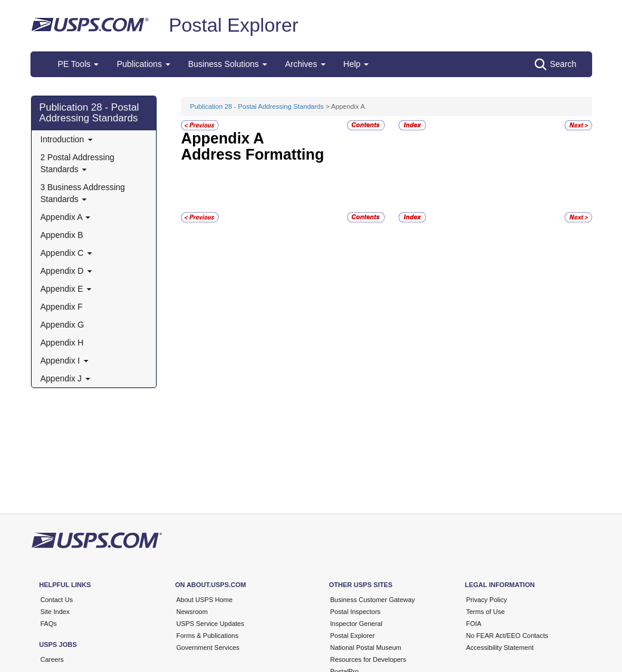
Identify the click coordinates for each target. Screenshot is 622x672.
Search (555, 65)
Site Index (55, 612)
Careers (52, 659)
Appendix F (62, 307)
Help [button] (356, 64)
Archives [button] (305, 64)
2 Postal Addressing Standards (78, 163)
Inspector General (356, 624)
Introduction (67, 139)
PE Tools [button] (79, 64)
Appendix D (66, 271)
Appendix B (62, 235)
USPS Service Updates (210, 624)
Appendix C (66, 253)
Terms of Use (485, 612)
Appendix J (65, 378)
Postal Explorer (233, 25)
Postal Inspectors (356, 612)
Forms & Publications (207, 636)
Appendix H (62, 343)
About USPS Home (204, 600)
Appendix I (65, 361)
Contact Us (57, 600)
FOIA (474, 624)
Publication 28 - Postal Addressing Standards (89, 113)
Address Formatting (252, 154)
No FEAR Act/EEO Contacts (507, 636)
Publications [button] (143, 64)
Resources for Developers (368, 659)
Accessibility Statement (500, 647)
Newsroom (192, 612)
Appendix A (66, 217)
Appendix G (62, 325)
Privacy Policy (486, 600)
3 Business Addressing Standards (83, 193)
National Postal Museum (366, 647)
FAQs (49, 624)
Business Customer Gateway (373, 600)
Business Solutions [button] (228, 64)
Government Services (208, 647)
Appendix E (66, 289)
